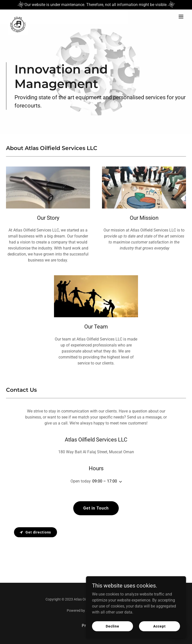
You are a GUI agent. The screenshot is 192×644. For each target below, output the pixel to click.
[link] (18, 16)
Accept (159, 626)
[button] (181, 16)
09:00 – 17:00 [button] (105, 481)
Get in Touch (96, 508)
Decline (112, 626)
